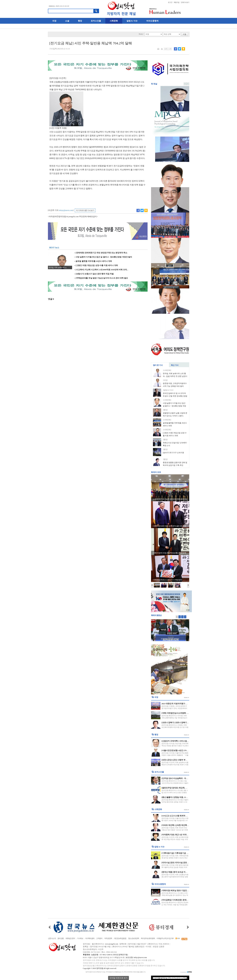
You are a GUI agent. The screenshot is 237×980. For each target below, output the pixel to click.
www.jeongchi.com (112, 944)
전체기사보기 (185, 2)
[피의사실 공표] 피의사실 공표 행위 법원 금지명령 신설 (185, 863)
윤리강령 (61, 938)
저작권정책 (108, 938)
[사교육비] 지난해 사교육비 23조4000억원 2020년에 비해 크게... (101, 270)
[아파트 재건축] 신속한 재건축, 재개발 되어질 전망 (183, 825)
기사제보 (80, 938)
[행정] (165, 410)
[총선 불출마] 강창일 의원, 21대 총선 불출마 (180, 797)
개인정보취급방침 (120, 938)
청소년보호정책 (134, 938)
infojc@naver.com (66, 210)
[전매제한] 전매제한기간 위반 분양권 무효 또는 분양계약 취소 (101, 253)
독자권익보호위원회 (148, 938)
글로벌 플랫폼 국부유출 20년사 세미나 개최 (93, 261)
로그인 (170, 2)
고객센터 (99, 938)
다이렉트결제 (90, 938)
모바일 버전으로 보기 (119, 978)
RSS (178, 938)
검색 (96, 11)
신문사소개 (52, 938)
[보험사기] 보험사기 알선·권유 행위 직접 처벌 (94, 274)
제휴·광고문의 (70, 938)
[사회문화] (167, 370)
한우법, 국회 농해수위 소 (58, 268)
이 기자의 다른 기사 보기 (85, 210)
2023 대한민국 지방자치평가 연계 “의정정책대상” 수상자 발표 (188, 704)
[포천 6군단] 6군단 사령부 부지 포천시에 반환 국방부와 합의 (187, 760)
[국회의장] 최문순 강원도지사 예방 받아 (167, 580)
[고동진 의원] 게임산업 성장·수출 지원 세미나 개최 (96, 265)
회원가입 (176, 2)
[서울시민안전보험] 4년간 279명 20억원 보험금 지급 (183, 750)
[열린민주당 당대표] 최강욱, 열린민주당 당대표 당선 (183, 788)
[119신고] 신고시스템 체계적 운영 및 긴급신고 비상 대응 (185, 816)
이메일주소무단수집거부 (165, 938)
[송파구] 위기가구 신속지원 (173, 453)
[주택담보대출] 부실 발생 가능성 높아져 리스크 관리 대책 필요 (101, 278)
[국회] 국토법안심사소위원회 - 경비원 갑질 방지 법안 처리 (186, 713)
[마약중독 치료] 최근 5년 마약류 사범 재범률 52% (182, 835)
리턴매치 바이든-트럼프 (170, 639)
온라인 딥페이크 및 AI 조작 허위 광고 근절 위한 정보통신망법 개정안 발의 (175, 396)
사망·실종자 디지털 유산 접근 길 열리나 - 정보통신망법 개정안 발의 (103, 257)
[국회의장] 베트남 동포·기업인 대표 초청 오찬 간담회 (184, 890)
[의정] (165, 380)
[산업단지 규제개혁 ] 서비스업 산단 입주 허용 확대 (183, 741)
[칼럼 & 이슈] (168, 390)
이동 (185, 34)
